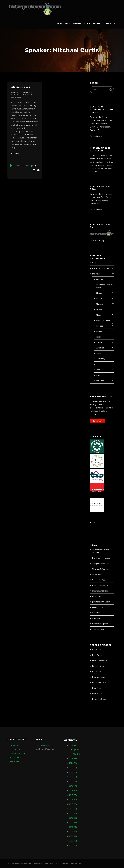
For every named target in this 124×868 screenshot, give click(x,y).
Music (99, 315)
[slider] (23, 166)
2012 (73, 818)
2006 (73, 845)
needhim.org (98, 607)
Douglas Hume (98, 677)
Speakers (100, 348)
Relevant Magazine (100, 624)
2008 (73, 836)
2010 (73, 827)
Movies (99, 309)
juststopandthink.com (101, 602)
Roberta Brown (99, 666)
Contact (97, 24)
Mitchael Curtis (22, 88)
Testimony (101, 359)
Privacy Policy (37, 864)
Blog (67, 24)
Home (60, 24)
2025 (73, 759)
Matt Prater (28, 92)
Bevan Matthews (99, 699)
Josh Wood (97, 672)
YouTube (100, 381)
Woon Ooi (96, 650)
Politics (99, 331)
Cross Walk (97, 574)
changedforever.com (101, 563)
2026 (72, 746)
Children (100, 293)
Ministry (100, 304)
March (77, 754)
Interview (96, 274)
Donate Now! (98, 421)
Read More (15, 154)
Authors (100, 279)
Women (99, 370)
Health (99, 298)
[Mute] (32, 166)
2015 (73, 804)
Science (99, 342)
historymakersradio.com (22, 864)
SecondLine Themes (67, 864)
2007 (73, 841)
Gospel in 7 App (99, 580)
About (87, 24)
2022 (73, 772)
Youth (99, 375)
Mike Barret (97, 693)
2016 (73, 800)
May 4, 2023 (15, 92)
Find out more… (96, 136)
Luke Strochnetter (100, 661)
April (76, 749)
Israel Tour (97, 596)
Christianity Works (100, 569)
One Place (96, 613)
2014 (73, 809)
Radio (98, 337)
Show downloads (43, 746)
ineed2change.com (100, 591)
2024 (73, 763)
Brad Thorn (97, 688)
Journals (77, 24)
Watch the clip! (98, 240)
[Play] (11, 165)
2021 (73, 777)
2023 (73, 768)
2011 (73, 822)
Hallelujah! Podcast (100, 585)
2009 (73, 832)
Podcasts (100, 326)
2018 (73, 791)
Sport (98, 353)
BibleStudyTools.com (101, 558)
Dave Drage (97, 655)
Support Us (110, 24)
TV (97, 364)
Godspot (96, 263)
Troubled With (98, 629)
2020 (73, 781)
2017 (73, 795)
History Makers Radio (101, 268)
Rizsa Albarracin (99, 683)
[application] (25, 166)
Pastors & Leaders (104, 320)
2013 (73, 813)
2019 (73, 786)
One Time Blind (99, 618)
